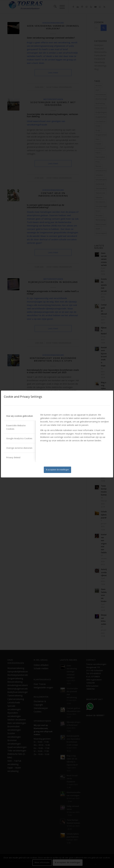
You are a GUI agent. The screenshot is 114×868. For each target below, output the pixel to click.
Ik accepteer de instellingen (57, 470)
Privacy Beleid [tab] (13, 457)
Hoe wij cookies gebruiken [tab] (20, 416)
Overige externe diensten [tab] (19, 448)
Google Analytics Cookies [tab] (19, 438)
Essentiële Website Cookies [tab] (16, 427)
